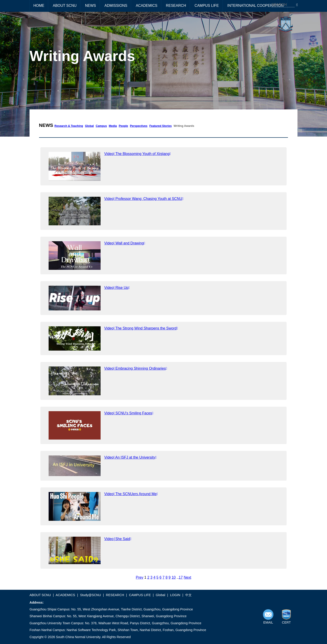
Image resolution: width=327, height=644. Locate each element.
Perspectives (139, 126)
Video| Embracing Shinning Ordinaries (136, 368)
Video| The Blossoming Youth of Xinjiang (137, 154)
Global (89, 126)
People (123, 126)
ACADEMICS (147, 6)
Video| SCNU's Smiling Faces (129, 413)
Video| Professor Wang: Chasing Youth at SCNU (144, 199)
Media (113, 126)
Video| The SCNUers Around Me (131, 494)
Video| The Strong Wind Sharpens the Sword (141, 328)
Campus (101, 126)
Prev (140, 577)
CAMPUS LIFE (207, 6)
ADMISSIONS (116, 6)
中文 (188, 595)
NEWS (91, 6)
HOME (39, 6)
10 (174, 577)
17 (181, 577)
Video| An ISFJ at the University (130, 457)
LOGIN (175, 595)
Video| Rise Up (117, 288)
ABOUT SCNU (65, 6)
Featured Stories (161, 126)
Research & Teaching (69, 126)
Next (187, 577)
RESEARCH (176, 6)
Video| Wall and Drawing (125, 243)
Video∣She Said (118, 539)
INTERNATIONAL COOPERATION (255, 6)
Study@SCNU (90, 595)
